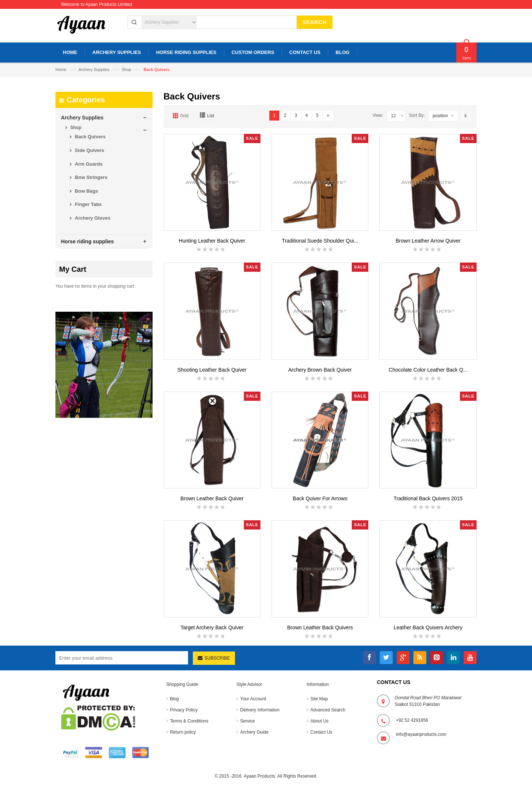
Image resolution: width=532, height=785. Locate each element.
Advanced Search (328, 710)
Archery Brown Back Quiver (320, 370)
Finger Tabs (88, 204)
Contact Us (321, 732)
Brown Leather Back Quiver (212, 498)
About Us (319, 721)
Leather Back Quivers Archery (428, 627)
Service (248, 721)
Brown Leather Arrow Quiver (428, 241)
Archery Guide (254, 732)
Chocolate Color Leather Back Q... (428, 370)
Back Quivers (90, 137)
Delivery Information (260, 710)
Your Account (253, 699)
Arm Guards (88, 164)
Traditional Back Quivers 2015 (428, 498)
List (211, 116)
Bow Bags (86, 191)
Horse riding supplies (87, 241)
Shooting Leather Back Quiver (212, 370)
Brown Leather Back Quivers (320, 627)
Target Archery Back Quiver (212, 627)
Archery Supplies (95, 70)
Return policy (183, 732)
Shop (126, 70)
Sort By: (417, 115)
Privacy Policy (184, 710)
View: (378, 115)
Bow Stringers (91, 177)
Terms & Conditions (189, 721)
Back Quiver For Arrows (320, 498)
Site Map (319, 699)
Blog (174, 699)
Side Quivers (89, 150)
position (440, 116)
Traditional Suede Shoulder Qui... (320, 241)
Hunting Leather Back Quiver (212, 241)
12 (397, 116)
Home (61, 70)
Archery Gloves (92, 218)
